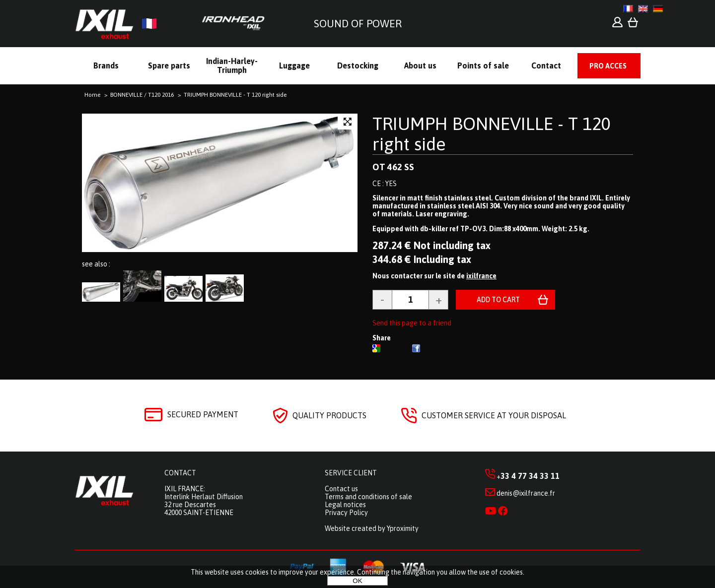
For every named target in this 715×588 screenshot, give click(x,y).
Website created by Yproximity (372, 528)
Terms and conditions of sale (368, 497)
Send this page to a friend (412, 323)
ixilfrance (481, 276)
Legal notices (345, 505)
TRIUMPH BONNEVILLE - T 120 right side (492, 134)
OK (357, 581)
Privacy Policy (346, 513)
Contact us (341, 489)
